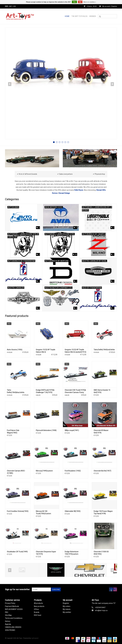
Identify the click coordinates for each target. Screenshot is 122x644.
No (80, 2)
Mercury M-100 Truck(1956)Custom (43, 512)
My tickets (67, 609)
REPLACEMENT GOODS (14, 609)
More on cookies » (90, 2)
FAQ (7, 612)
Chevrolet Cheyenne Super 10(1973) (46, 553)
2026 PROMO (10, 630)
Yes (74, 2)
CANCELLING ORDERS (13, 627)
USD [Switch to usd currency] (14, 6)
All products (38, 603)
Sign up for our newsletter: (18, 589)
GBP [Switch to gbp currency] (11, 6)
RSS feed (38, 615)
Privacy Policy (10, 603)
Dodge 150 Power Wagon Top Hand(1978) (103, 512)
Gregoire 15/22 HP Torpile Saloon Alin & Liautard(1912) (75, 351)
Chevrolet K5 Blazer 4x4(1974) (101, 432)
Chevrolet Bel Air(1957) (102, 471)
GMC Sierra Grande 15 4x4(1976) (102, 391)
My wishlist (67, 612)
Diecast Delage (64, 193)
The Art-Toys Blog (79, 16)
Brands (93, 16)
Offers (36, 609)
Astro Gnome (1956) (15, 350)
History (8, 621)
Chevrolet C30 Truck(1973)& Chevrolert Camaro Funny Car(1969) (75, 391)
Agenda (8, 624)
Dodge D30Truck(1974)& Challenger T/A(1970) (45, 391)
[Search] (107, 16)
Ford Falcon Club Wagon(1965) (13, 432)
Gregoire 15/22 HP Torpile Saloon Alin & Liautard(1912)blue (46, 351)
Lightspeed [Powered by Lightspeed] (35, 638)
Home (67, 16)
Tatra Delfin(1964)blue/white (16, 391)
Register (66, 603)
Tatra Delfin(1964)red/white (104, 350)
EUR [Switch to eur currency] (7, 6)
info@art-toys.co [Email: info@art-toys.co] (101, 610)
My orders (67, 606)
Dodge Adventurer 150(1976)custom (72, 553)
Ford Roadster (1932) (73, 471)
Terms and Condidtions (14, 618)
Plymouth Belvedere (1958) (46, 430)
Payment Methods (12, 606)
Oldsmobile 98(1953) (73, 511)
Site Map (8, 615)
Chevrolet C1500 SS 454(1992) (101, 553)
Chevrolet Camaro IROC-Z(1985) (16, 472)
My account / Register (108, 6)
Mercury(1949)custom (44, 471)
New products (39, 606)
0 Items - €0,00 (90, 6)
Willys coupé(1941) (72, 430)
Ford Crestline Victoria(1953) (18, 511)
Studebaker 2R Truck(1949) (17, 552)
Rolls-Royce (79, 190)
